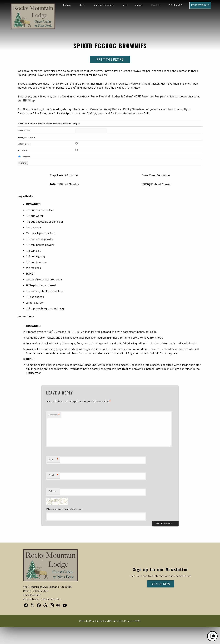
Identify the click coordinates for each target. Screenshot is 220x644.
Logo (27, 5)
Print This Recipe (110, 59)
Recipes (139, 5)
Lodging (67, 5)
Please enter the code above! (64, 509)
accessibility (31, 599)
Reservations (200, 5)
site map (56, 599)
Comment (54, 415)
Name (53, 459)
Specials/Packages (104, 5)
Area (125, 5)
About (82, 5)
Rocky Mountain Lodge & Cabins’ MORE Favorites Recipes (128, 96)
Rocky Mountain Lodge (138, 109)
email (26, 595)
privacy (44, 599)
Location (156, 5)
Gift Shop (29, 100)
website (36, 595)
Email (53, 475)
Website (52, 491)
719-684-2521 (176, 5)
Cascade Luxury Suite (105, 109)
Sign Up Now (161, 584)
